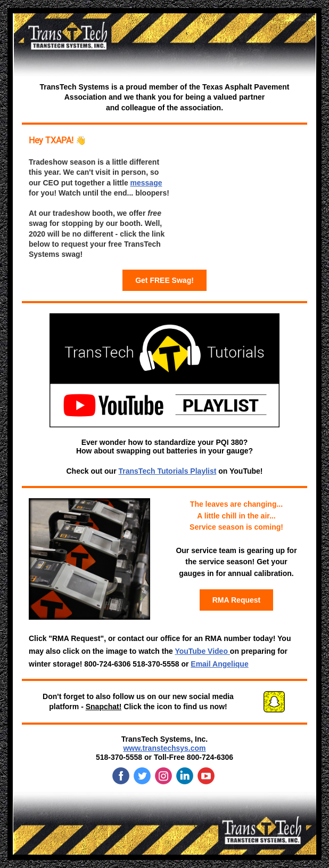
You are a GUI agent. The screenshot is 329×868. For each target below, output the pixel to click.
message (146, 183)
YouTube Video (202, 651)
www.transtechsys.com (164, 748)
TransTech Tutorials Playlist (168, 471)
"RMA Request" (76, 638)
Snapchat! (104, 707)
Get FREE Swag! (164, 280)
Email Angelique (219, 664)
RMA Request (237, 600)
